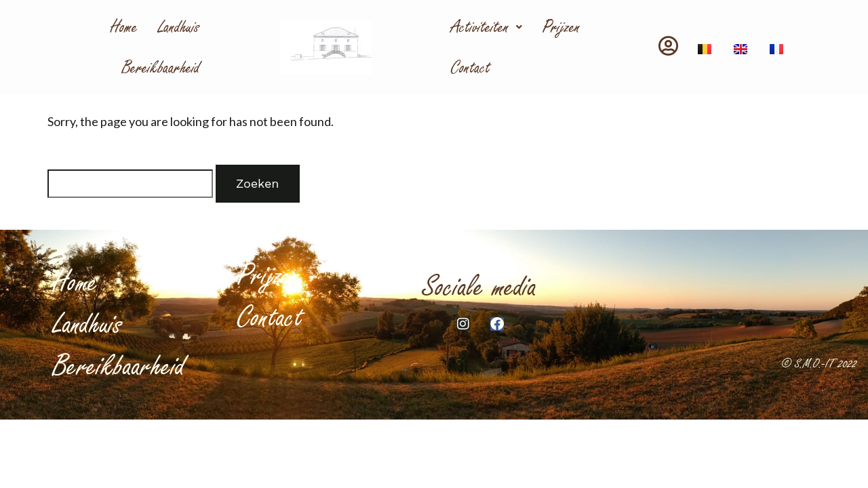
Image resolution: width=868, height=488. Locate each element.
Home (124, 27)
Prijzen (561, 27)
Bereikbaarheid (161, 68)
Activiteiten (487, 27)
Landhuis (179, 27)
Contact (471, 68)
